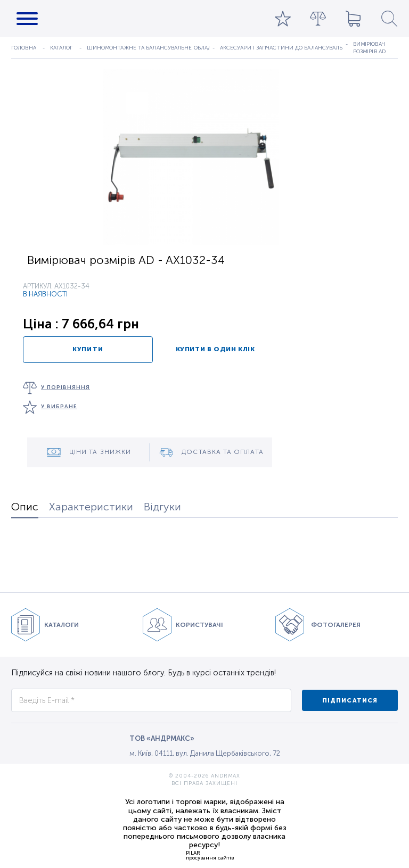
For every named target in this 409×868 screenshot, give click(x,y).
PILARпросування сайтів (210, 855)
